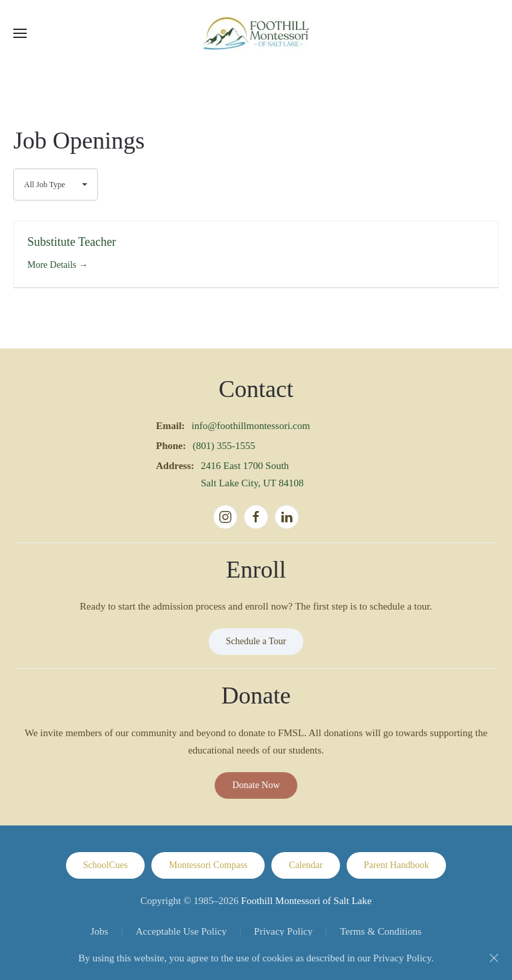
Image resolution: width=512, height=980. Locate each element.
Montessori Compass (208, 865)
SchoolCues (106, 865)
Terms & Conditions (381, 931)
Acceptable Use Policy (181, 931)
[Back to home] (256, 33)
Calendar (306, 865)
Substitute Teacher (72, 242)
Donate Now (256, 785)
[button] (20, 33)
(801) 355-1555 (224, 446)
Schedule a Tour (256, 641)
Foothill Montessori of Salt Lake (307, 901)
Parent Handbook (397, 865)
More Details (58, 265)
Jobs (100, 931)
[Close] (494, 958)
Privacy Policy (283, 931)
